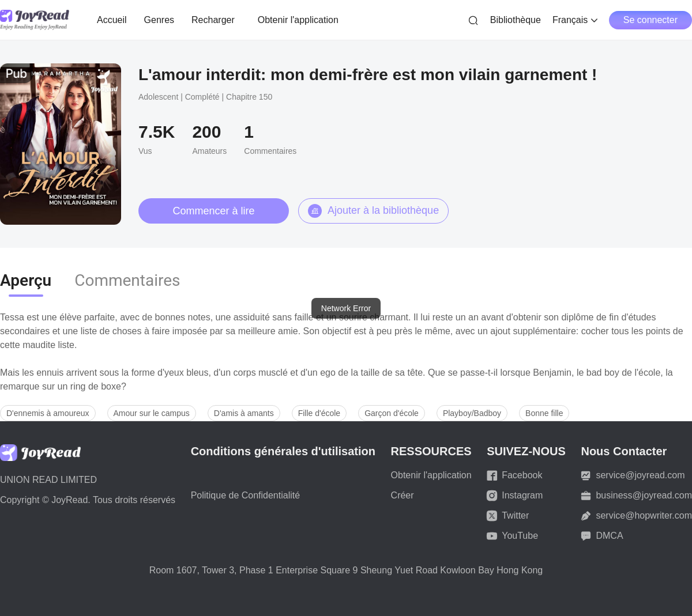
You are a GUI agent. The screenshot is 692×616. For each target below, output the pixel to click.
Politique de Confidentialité (245, 495)
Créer (403, 495)
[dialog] (346, 308)
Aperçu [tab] (26, 280)
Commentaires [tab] (127, 280)
